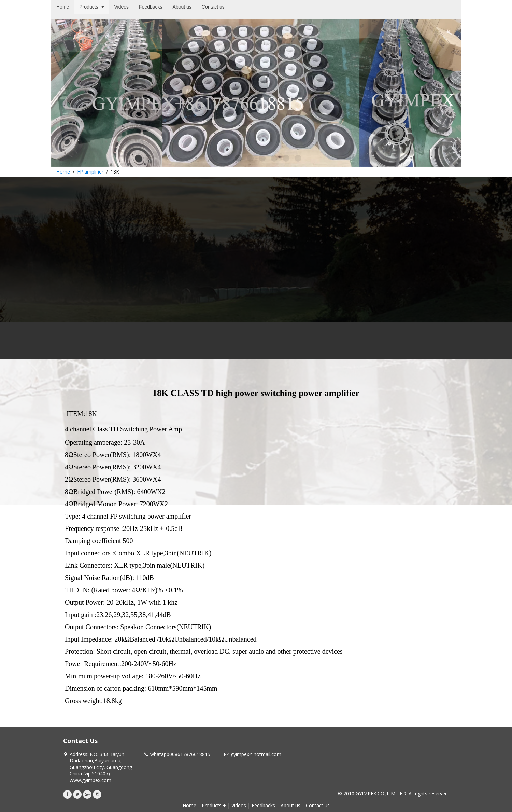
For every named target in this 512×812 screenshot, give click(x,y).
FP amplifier (90, 172)
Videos (239, 805)
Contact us (318, 805)
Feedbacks (263, 805)
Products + (214, 805)
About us (290, 805)
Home (63, 172)
